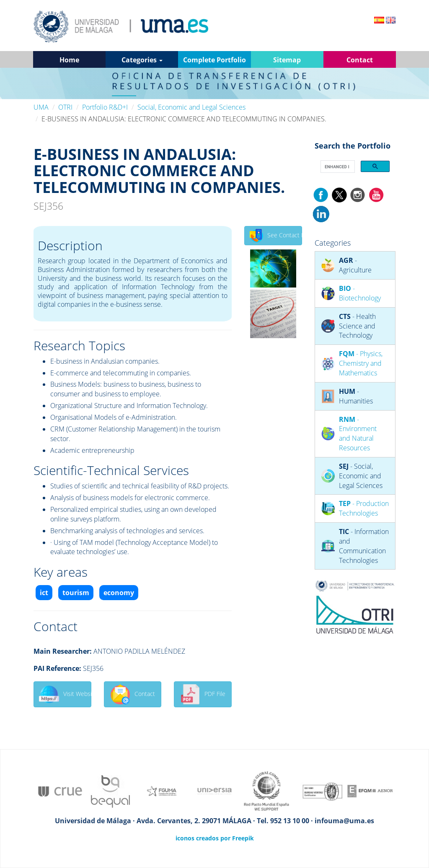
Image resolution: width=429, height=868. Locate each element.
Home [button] (69, 60)
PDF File (203, 694)
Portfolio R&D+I (105, 107)
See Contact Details (276, 236)
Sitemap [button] (287, 60)
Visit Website (65, 694)
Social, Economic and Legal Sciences (191, 107)
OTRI (65, 107)
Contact (133, 694)
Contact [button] (360, 60)
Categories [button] (142, 60)
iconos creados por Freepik (215, 838)
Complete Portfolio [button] (214, 60)
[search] (337, 167)
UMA (41, 107)
